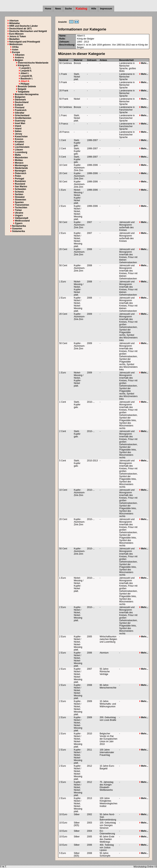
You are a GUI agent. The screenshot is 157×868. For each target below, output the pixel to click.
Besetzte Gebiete (27, 86)
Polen (18, 176)
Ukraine (19, 213)
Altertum (14, 21)
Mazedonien (21, 158)
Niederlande (21, 168)
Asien (15, 50)
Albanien (20, 55)
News (58, 9)
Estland (19, 105)
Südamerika (18, 231)
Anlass (103, 60)
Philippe (25, 84)
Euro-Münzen (16, 34)
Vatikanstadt (22, 218)
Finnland (20, 108)
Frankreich (21, 110)
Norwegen (20, 171)
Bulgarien (20, 97)
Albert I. (25, 73)
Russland (20, 184)
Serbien (19, 194)
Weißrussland (22, 221)
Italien (18, 131)
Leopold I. (26, 68)
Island (18, 129)
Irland (18, 126)
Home (48, 9)
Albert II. (25, 81)
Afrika (15, 47)
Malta (18, 155)
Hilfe (94, 9)
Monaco (19, 163)
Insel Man (20, 123)
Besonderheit (126, 60)
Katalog (82, 9)
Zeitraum (92, 60)
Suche (68, 9)
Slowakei (20, 197)
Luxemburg (21, 152)
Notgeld (22, 89)
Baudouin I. (27, 79)
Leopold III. (26, 76)
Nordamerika (19, 226)
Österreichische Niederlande (33, 63)
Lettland (19, 144)
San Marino (21, 186)
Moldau (19, 160)
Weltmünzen (16, 44)
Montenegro (21, 165)
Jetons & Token (17, 36)
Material (78, 60)
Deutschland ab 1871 (20, 29)
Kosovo (19, 139)
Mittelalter (15, 23)
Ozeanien (17, 229)
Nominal (64, 60)
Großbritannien (23, 118)
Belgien (19, 60)
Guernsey (20, 121)
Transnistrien (22, 205)
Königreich (24, 65)
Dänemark (20, 100)
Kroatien (19, 142)
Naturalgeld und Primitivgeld (25, 42)
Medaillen (14, 39)
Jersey (18, 134)
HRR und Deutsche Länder (24, 26)
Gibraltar (20, 113)
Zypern (19, 223)
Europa (16, 52)
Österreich (20, 173)
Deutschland (22, 102)
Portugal (19, 179)
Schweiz (19, 192)
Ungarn (19, 215)
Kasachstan (21, 136)
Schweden (20, 189)
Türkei (18, 210)
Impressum (106, 9)
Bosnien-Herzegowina (27, 94)
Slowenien (20, 200)
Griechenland (22, 115)
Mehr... (144, 63)
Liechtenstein (22, 147)
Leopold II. (26, 71)
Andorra (19, 58)
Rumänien (20, 181)
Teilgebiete (24, 92)
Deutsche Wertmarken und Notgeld (28, 31)
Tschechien (21, 208)
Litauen (19, 150)
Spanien (19, 202)
